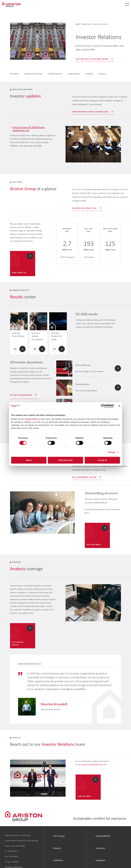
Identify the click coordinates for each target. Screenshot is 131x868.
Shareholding (74, 74)
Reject (29, 460)
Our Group (59, 836)
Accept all (102, 460)
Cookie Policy (31, 419)
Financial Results (55, 74)
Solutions (58, 860)
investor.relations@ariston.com (94, 765)
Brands (57, 848)
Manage (112, 452)
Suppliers (101, 860)
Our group (15, 74)
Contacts (102, 74)
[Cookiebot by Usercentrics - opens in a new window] (103, 406)
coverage (89, 74)
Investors (86, 24)
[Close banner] (119, 406)
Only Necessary (65, 460)
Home (78, 24)
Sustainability (103, 836)
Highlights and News (33, 74)
